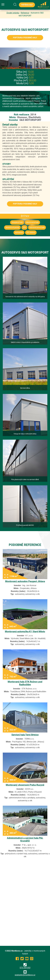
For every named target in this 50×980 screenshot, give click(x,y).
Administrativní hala (37, 227)
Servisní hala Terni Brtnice (25, 735)
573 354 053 (25, 966)
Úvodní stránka (13, 13)
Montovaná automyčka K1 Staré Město (25, 631)
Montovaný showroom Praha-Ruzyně (25, 785)
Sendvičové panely (12, 227)
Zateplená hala (17, 222)
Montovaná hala (32, 222)
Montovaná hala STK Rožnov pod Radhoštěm (25, 683)
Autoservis (19, 233)
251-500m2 (31, 233)
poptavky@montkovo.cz (25, 975)
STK (24, 227)
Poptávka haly (27, 5)
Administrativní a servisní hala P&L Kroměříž (25, 839)
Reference (25, 13)
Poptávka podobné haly (25, 38)
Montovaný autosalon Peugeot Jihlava (25, 581)
